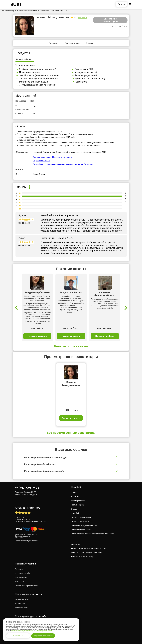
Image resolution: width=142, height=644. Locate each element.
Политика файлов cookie (81, 530)
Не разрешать (18, 636)
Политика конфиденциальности (27, 541)
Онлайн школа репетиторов (26, 586)
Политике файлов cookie (44, 631)
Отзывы (74, 509)
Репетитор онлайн (22, 573)
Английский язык (22, 599)
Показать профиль (37, 336)
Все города (19, 581)
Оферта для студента (80, 521)
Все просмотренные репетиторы (71, 433)
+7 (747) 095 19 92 (27, 488)
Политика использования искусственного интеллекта (93, 534)
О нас (73, 492)
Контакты (75, 497)
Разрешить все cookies (43, 636)
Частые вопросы (78, 505)
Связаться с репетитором (110, 20)
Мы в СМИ (75, 513)
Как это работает (78, 501)
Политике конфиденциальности (22, 631)
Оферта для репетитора (81, 517)
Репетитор (19, 569)
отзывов (27, 521)
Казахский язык (21, 608)
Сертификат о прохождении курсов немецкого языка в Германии (63, 164)
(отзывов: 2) (82, 18)
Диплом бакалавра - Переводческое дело (52, 157)
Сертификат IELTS (42, 161)
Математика (20, 604)
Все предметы (21, 577)
